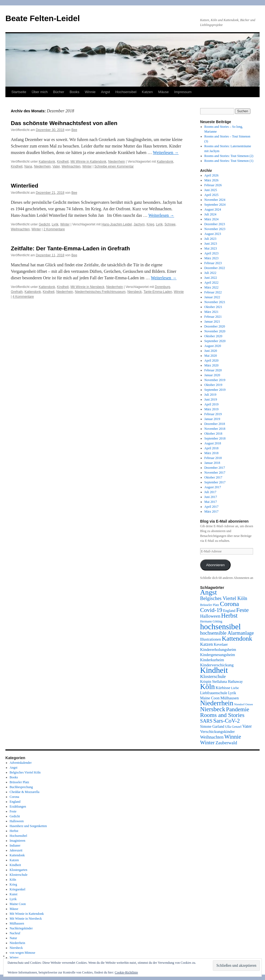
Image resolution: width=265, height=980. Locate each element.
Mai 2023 (211, 248)
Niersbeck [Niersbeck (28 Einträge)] (213, 709)
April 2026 (211, 175)
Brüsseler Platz (19, 782)
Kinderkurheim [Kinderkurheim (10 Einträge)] (212, 660)
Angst (105, 92)
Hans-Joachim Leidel (117, 224)
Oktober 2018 (213, 434)
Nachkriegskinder (21, 928)
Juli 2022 (210, 273)
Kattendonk (47, 162)
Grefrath (17, 292)
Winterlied (24, 186)
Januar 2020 (212, 375)
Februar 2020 (213, 370)
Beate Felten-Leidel (43, 18)
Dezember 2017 (215, 468)
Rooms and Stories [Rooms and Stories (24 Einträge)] (222, 715)
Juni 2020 (211, 351)
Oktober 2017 (213, 477)
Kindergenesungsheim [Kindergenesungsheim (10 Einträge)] (218, 655)
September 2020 (215, 341)
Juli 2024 (210, 214)
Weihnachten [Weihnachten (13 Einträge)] (212, 737)
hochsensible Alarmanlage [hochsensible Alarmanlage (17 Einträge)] (227, 633)
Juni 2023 (211, 244)
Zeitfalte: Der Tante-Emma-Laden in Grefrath (70, 248)
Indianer (15, 845)
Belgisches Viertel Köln (25, 772)
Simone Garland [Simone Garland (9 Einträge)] (212, 727)
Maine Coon (18, 904)
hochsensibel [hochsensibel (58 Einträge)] (220, 627)
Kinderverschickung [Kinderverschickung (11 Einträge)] (217, 665)
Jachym (139, 224)
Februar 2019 (213, 414)
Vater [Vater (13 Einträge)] (247, 726)
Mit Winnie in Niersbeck (87, 287)
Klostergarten (19, 870)
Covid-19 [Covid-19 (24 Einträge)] (211, 610)
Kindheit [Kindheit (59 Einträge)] (214, 670)
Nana (28, 166)
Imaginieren (18, 841)
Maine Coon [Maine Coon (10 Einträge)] (210, 698)
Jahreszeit (16, 850)
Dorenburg (163, 287)
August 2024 (213, 209)
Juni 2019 (211, 399)
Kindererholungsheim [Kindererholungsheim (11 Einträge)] (218, 649)
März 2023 (211, 258)
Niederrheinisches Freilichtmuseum (100, 292)
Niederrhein (117, 162)
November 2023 (215, 229)
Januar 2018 (212, 463)
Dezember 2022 (215, 268)
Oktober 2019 (213, 385)
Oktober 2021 (213, 307)
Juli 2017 (210, 492)
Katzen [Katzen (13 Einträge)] (206, 644)
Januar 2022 (212, 297)
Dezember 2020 (215, 326)
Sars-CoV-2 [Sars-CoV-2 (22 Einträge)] (227, 721)
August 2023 (213, 234)
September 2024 (215, 205)
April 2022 (211, 283)
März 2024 (211, 219)
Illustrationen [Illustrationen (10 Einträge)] (211, 639)
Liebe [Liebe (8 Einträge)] (235, 688)
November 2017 (215, 473)
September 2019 (215, 390)
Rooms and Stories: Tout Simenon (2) (229, 156)
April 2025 (211, 195)
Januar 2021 (212, 322)
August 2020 (213, 346)
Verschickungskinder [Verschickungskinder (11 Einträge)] (217, 731)
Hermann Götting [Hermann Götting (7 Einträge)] (211, 622)
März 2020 (211, 365)
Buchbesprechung (21, 787)
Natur (13, 938)
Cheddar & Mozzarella (25, 792)
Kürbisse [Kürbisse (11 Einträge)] (223, 688)
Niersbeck (135, 292)
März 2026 (211, 180)
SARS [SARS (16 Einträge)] (206, 721)
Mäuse (163, 92)
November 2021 (215, 302)
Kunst (14, 894)
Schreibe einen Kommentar (114, 166)
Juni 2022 (211, 278)
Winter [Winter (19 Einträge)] (207, 742)
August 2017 (213, 487)
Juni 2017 (211, 497)
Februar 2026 (213, 185)
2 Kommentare (54, 229)
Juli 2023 (210, 239)
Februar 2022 (213, 292)
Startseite (19, 92)
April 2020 (211, 360)
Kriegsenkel (18, 889)
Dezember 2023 (215, 224)
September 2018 (215, 438)
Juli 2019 (210, 395)
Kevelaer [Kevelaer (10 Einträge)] (221, 644)
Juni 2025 (211, 190)
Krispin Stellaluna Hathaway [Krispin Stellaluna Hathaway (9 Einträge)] (221, 682)
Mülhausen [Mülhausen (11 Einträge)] (230, 698)
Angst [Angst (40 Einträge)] (208, 592)
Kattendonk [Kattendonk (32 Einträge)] (237, 638)
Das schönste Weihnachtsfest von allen (64, 123)
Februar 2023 (213, 263)
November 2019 (215, 380)
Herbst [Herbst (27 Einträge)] (229, 616)
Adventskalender (21, 763)
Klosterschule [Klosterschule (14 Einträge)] (213, 676)
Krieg (150, 224)
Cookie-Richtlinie (126, 972)
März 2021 (211, 312)
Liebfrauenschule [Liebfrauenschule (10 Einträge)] (214, 693)
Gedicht (44, 224)
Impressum (183, 92)
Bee (74, 130)
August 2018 (213, 443)
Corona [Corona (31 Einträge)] (229, 604)
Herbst (14, 831)
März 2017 (211, 512)
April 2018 (211, 448)
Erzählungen (18, 807)
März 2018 (211, 453)
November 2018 (215, 429)
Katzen (147, 92)
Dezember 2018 (215, 424)
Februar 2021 (213, 317)
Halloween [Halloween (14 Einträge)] (210, 616)
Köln (13, 880)
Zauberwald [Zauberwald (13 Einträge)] (226, 743)
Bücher (59, 92)
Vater (56, 166)
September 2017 (215, 482)
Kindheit (63, 162)
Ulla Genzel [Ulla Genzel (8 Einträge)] (233, 727)
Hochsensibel (126, 92)
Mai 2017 (211, 502)
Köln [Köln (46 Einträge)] (207, 687)
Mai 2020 (211, 356)
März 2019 (211, 409)
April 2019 (211, 404)
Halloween (17, 821)
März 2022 (211, 287)
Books (74, 92)
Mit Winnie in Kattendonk (89, 162)
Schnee (170, 224)
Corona (14, 797)
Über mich (40, 92)
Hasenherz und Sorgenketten (28, 826)
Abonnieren (215, 565)
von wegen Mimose (23, 953)
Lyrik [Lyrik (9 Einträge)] (232, 693)
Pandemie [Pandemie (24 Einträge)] (238, 709)
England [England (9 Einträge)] (229, 611)
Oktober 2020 (213, 336)
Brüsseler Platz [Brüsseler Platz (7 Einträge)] (210, 605)
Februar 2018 (213, 458)
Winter (87, 166)
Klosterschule (19, 875)
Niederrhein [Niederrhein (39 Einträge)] (217, 703)
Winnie (90, 92)
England (15, 802)
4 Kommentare (23, 297)
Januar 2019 (212, 419)
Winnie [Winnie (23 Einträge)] (233, 737)
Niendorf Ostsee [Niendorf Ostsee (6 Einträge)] (244, 704)
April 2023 (211, 253)
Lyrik (55, 224)
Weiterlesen (166, 153)
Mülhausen (17, 923)
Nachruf (15, 933)
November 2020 (215, 331)
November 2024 (215, 200)
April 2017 (211, 507)
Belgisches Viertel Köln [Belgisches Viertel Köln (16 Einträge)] (224, 598)
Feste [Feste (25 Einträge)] (242, 610)
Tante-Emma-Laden (158, 292)
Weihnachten (71, 166)
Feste (13, 811)
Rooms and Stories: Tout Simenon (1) (229, 161)
